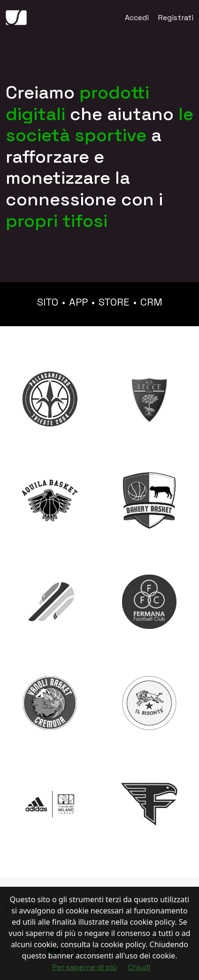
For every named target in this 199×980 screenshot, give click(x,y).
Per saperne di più (85, 967)
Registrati (176, 18)
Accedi (137, 18)
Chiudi (139, 967)
